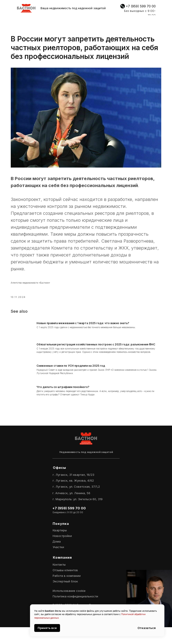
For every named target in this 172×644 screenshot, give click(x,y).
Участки (58, 564)
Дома (57, 558)
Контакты (59, 581)
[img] (26, 8)
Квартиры (60, 547)
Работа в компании (67, 592)
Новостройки (62, 553)
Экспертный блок (65, 598)
